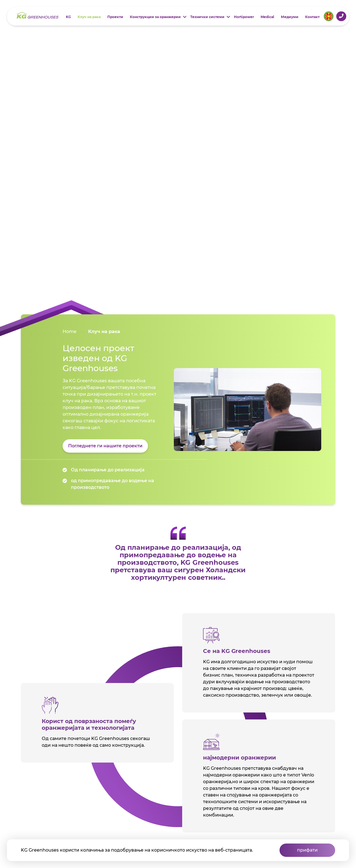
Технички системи (207, 17)
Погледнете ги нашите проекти (105, 96)
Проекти (115, 17)
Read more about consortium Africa (179, 541)
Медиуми (290, 17)
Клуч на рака (89, 17)
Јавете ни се (57, 786)
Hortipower (244, 17)
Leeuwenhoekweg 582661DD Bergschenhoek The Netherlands (52, 764)
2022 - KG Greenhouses (52, 824)
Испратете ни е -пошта (57, 805)
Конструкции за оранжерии (155, 17)
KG (68, 17)
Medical (267, 17)
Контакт (312, 17)
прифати (307, 850)
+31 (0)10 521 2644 (341, 16)
